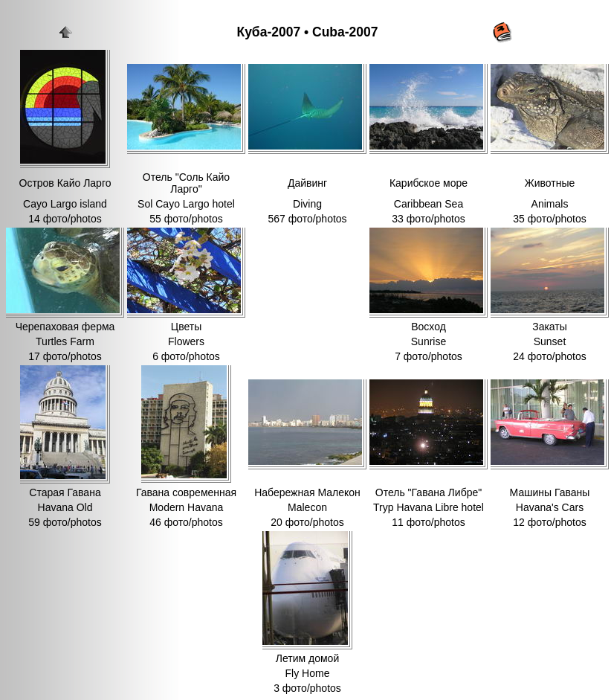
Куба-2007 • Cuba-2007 (307, 32)
